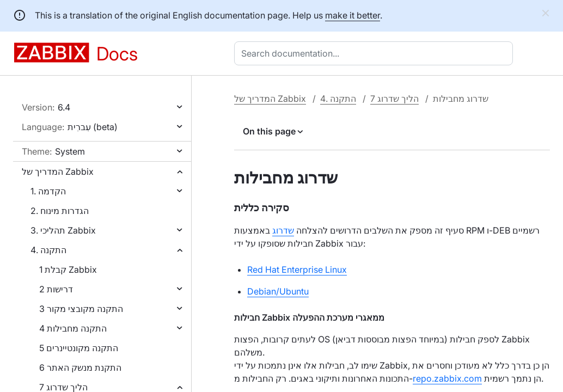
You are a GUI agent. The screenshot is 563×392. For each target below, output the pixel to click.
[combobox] (376, 53)
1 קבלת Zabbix (68, 269)
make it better (353, 15)
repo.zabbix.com (447, 378)
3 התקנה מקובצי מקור (81, 309)
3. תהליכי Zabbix (63, 230)
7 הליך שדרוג (394, 99)
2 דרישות (56, 289)
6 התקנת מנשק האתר (80, 367)
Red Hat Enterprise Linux (297, 269)
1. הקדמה (48, 191)
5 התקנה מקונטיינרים (79, 348)
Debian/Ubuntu (278, 291)
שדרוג (283, 230)
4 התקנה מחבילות (73, 328)
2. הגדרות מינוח (60, 211)
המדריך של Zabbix (58, 171)
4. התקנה (48, 250)
